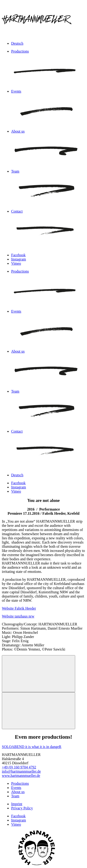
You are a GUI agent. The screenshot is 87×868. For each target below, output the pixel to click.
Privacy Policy (22, 808)
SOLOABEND (14, 747)
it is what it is (36, 747)
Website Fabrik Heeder (19, 608)
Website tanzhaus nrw (18, 616)
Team (15, 796)
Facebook (18, 255)
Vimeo (16, 263)
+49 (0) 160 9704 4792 (19, 767)
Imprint (17, 804)
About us (18, 792)
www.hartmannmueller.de (21, 776)
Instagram (19, 259)
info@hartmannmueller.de (21, 771)
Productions (20, 783)
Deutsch (17, 43)
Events (16, 788)
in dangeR (54, 747)
